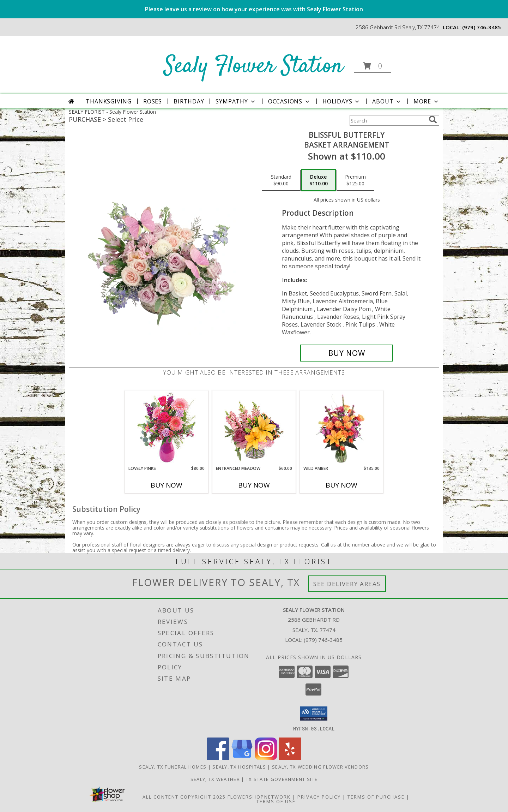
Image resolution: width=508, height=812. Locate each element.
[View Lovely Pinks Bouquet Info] (167, 428)
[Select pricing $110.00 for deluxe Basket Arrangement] (319, 180)
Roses (153, 101)
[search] (433, 120)
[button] (373, 66)
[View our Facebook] (218, 758)
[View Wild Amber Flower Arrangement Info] (342, 428)
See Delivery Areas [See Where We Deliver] (347, 584)
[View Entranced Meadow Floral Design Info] (254, 428)
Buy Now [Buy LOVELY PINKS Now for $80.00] (167, 485)
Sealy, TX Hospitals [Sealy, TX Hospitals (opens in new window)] (239, 766)
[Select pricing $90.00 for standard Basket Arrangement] (281, 180)
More (426, 101)
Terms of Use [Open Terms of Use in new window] (276, 801)
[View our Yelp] (290, 758)
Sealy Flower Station (253, 67)
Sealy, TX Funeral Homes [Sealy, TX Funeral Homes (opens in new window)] (173, 766)
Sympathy (236, 101)
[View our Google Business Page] (242, 758)
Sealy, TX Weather (215, 779)
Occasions (289, 101)
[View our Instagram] (266, 758)
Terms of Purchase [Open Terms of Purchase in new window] (376, 796)
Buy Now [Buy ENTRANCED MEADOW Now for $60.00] (254, 485)
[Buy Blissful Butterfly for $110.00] (347, 353)
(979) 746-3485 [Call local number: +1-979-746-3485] (482, 27)
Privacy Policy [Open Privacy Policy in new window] (319, 796)
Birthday (189, 101)
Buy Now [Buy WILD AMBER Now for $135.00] (341, 485)
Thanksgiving (109, 101)
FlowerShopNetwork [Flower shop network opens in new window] (259, 796)
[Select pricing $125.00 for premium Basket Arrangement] (355, 180)
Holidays (341, 101)
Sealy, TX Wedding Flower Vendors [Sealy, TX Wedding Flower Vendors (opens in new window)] (320, 766)
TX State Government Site (282, 779)
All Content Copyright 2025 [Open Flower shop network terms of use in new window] (184, 796)
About (387, 101)
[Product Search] (388, 120)
